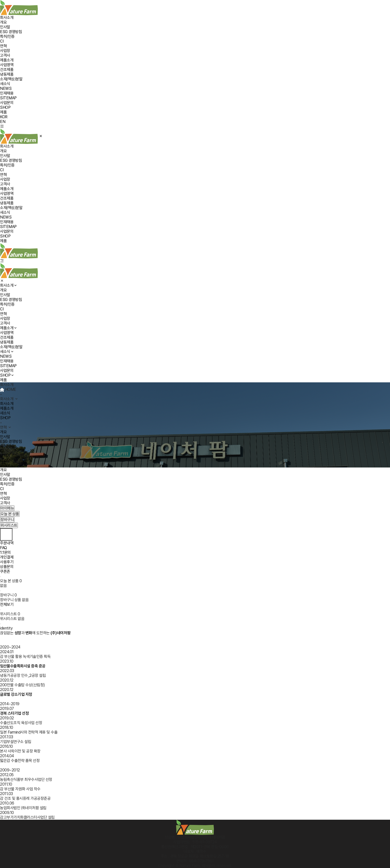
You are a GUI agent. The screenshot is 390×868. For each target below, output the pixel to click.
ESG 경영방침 (11, 32)
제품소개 (7, 60)
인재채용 (7, 93)
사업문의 (7, 103)
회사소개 (7, 18)
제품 (3, 112)
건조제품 (7, 70)
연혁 (3, 46)
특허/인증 (7, 36)
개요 (3, 22)
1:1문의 (5, 552)
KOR (4, 117)
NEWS (6, 88)
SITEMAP (8, 98)
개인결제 (7, 557)
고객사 (5, 55)
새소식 (5, 84)
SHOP (5, 107)
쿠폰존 (5, 571)
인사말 (5, 27)
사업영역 (7, 65)
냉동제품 (7, 74)
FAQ (3, 548)
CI (2, 41)
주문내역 (7, 543)
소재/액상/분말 (11, 79)
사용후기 (7, 562)
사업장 (5, 51)
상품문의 (7, 567)
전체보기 (7, 605)
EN (3, 122)
